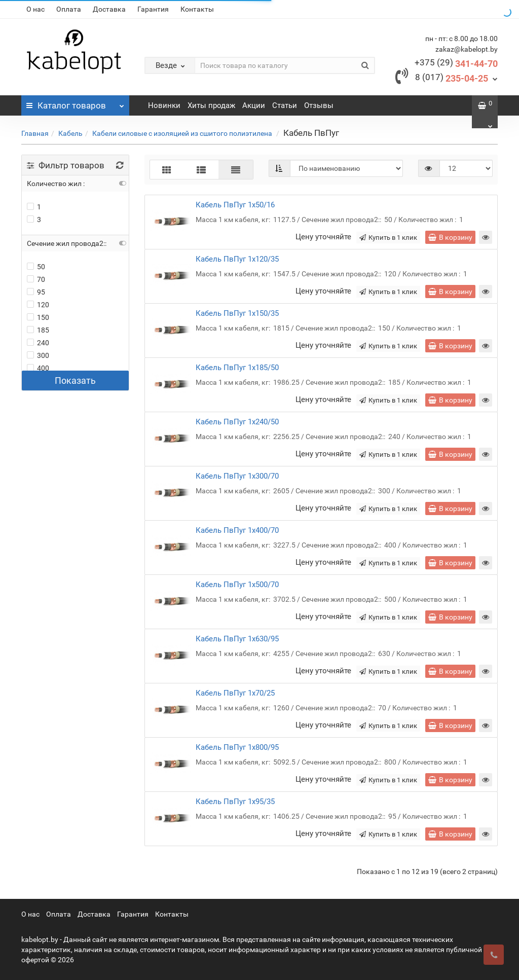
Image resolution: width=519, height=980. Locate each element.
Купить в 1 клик (388, 238)
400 (38, 368)
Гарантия (153, 9)
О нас (35, 9)
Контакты (197, 9)
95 (36, 292)
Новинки (164, 105)
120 (38, 305)
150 (38, 317)
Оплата (69, 9)
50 (36, 267)
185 (38, 330)
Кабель (70, 133)
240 (38, 343)
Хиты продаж (211, 105)
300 (38, 355)
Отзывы (319, 105)
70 (36, 279)
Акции (254, 105)
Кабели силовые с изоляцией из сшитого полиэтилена (183, 133)
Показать (75, 380)
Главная (35, 133)
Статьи (285, 105)
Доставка (109, 9)
